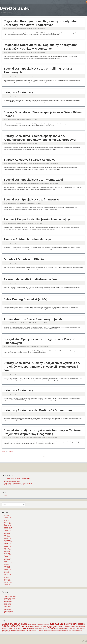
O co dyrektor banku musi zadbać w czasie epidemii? (17, 478)
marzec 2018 (7, 552)
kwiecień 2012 (8, 558)
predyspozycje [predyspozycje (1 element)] (57, 629)
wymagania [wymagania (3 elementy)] (40, 630)
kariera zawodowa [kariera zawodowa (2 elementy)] (54, 626)
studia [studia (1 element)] (83, 629)
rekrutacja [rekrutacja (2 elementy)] (67, 628)
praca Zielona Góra (9, 611)
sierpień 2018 (7, 545)
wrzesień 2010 (8, 569)
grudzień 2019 (8, 524)
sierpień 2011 (7, 565)
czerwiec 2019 (8, 530)
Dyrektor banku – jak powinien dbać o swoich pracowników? (19, 483)
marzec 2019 (7, 534)
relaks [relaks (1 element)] (71, 629)
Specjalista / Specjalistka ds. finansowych (32, 199)
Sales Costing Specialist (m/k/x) (25, 299)
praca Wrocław (8, 610)
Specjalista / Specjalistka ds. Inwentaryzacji (34, 180)
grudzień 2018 (8, 539)
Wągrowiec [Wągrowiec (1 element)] (53, 630)
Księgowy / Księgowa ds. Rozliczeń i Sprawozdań (38, 410)
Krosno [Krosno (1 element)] (77, 626)
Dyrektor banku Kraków (10, 598)
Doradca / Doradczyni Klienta (24, 259)
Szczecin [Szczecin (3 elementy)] (4, 630)
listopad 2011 (7, 561)
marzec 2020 (7, 519)
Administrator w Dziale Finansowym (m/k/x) (34, 319)
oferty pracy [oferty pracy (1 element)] (40, 629)
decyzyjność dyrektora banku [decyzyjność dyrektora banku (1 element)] (43, 624)
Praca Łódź (7, 613)
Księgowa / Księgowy (18, 92)
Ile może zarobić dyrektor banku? (12, 482)
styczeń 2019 (7, 537)
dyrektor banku (8, 595)
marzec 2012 (7, 560)
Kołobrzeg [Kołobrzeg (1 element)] (69, 626)
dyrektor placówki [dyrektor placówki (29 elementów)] (11, 626)
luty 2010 (6, 578)
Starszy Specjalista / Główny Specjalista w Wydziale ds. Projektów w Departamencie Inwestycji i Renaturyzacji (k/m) (42, 367)
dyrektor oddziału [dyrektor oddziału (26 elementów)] (76, 624)
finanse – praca (8, 602)
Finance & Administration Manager (28, 239)
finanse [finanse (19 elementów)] (24, 626)
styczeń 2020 (7, 522)
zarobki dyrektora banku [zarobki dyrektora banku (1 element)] (66, 630)
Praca (5, 496)
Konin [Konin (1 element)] (65, 626)
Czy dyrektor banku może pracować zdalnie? (15, 480)
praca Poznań (7, 605)
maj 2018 (6, 548)
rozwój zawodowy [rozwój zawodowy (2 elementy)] (77, 628)
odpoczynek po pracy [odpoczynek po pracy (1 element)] (33, 629)
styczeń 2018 (7, 553)
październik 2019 (8, 527)
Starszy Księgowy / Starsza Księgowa (29, 160)
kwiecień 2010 (8, 574)
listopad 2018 (7, 540)
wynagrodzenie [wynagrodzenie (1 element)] (47, 630)
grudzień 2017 (8, 555)
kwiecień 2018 (8, 550)
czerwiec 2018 (8, 547)
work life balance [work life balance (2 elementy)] (21, 630)
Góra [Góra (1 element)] (29, 626)
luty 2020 (6, 521)
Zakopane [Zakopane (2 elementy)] (58, 630)
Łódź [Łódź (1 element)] (9, 632)
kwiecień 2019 (8, 532)
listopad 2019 (7, 526)
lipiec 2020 (7, 516)
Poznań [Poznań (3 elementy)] (45, 628)
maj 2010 (6, 573)
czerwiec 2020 (8, 517)
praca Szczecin (8, 606)
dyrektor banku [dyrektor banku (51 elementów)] (58, 624)
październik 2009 (8, 583)
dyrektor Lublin (8, 600)
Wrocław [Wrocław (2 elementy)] (28, 630)
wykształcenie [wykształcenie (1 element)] (33, 630)
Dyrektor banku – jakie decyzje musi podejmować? (16, 485)
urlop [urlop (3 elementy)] (9, 630)
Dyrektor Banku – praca (10, 597)
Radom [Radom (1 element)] (62, 629)
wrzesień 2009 (8, 584)
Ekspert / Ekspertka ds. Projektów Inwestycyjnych (38, 219)
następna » (11, 451)
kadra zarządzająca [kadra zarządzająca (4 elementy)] (42, 626)
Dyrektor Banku (15, 8)
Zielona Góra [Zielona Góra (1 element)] (5, 632)
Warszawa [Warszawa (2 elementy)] (13, 630)
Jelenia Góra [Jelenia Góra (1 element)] (33, 626)
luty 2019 (6, 535)
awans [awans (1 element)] (3, 624)
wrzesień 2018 (8, 543)
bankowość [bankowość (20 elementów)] (22, 624)
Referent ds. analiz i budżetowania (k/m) (31, 279)
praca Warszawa (8, 608)
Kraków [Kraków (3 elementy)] (73, 626)
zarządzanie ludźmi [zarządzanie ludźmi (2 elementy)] (77, 630)
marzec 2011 (7, 566)
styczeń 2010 (7, 579)
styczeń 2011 (7, 568)
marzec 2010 (7, 576)
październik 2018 (8, 542)
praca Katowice (8, 603)
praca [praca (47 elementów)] (51, 628)
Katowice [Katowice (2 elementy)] (61, 626)
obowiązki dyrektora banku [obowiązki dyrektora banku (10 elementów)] (17, 628)
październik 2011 (8, 563)
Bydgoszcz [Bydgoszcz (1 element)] (34, 624)
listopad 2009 (7, 581)
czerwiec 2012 (8, 556)
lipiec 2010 (7, 571)
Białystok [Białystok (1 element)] (29, 624)
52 (8, 451)
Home (2, 2)
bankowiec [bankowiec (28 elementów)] (10, 624)
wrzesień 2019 (8, 529)
